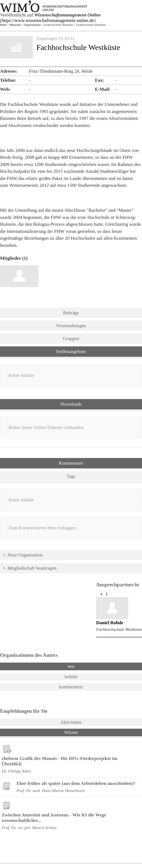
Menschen (15, 25)
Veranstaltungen (71, 326)
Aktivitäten (71, 722)
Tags (71, 476)
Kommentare (71, 463)
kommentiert (71, 687)
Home (3, 25)
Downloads (71, 404)
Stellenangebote (71, 351)
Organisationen (32, 25)
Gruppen (71, 339)
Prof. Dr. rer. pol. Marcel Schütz (29, 828)
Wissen (85, 732)
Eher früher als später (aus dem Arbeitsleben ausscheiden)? (76, 783)
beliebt (71, 677)
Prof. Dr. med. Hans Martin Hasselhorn (51, 791)
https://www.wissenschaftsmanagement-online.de (48, 20)
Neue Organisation (25, 555)
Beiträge (71, 313)
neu (71, 666)
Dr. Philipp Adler (16, 771)
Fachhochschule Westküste (119, 629)
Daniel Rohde (110, 623)
